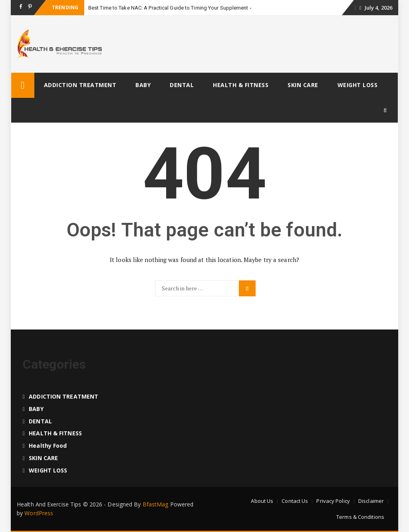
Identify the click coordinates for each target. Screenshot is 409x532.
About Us (262, 501)
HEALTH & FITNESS (241, 85)
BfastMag (156, 504)
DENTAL (182, 85)
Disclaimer (371, 501)
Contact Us (295, 501)
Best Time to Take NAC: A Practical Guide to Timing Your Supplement (168, 8)
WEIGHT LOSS (358, 85)
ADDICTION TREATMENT (80, 85)
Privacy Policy (333, 501)
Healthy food (48, 446)
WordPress (39, 513)
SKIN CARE (303, 85)
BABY (143, 85)
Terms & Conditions (360, 517)
